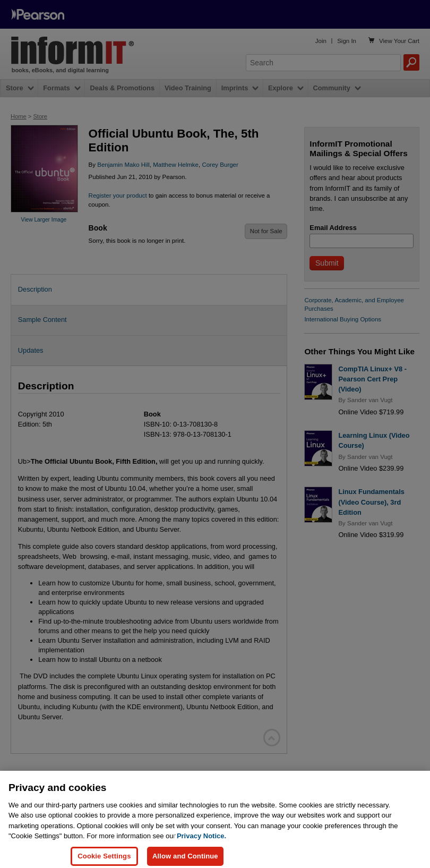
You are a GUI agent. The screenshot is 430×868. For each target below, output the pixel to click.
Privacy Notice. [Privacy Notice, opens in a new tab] (201, 843)
